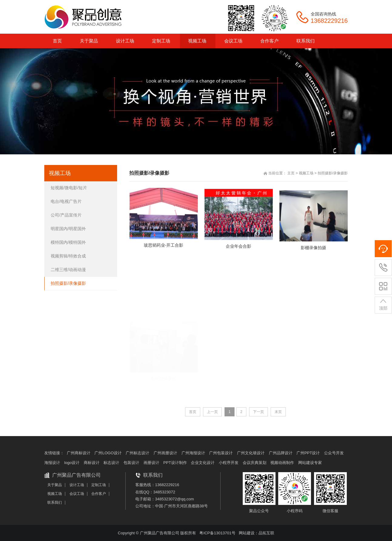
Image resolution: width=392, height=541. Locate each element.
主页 (291, 173)
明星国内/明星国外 (68, 229)
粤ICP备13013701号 (217, 533)
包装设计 (131, 463)
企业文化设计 (203, 463)
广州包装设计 (221, 453)
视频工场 (306, 173)
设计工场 (77, 485)
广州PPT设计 (308, 453)
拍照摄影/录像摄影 (333, 173)
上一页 (212, 412)
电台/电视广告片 (66, 201)
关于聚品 (55, 485)
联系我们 (55, 502)
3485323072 (164, 492)
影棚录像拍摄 (313, 255)
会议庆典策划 (255, 463)
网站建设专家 (310, 463)
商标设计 (92, 463)
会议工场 (77, 494)
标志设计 (111, 463)
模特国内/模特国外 (68, 242)
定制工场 (99, 485)
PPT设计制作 (175, 463)
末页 (278, 412)
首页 (193, 412)
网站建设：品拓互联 (257, 533)
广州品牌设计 (281, 453)
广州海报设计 (193, 453)
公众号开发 (334, 453)
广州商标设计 (79, 453)
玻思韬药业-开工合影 (164, 247)
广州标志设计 (137, 453)
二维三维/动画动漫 (68, 270)
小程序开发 (229, 463)
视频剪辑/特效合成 (68, 256)
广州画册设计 (165, 453)
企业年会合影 (238, 251)
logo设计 (72, 463)
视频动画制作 (282, 463)
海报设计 (52, 463)
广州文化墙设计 (251, 453)
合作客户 (99, 494)
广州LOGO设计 (108, 453)
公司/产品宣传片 (66, 215)
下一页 (259, 412)
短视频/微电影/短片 (69, 188)
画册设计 (151, 463)
